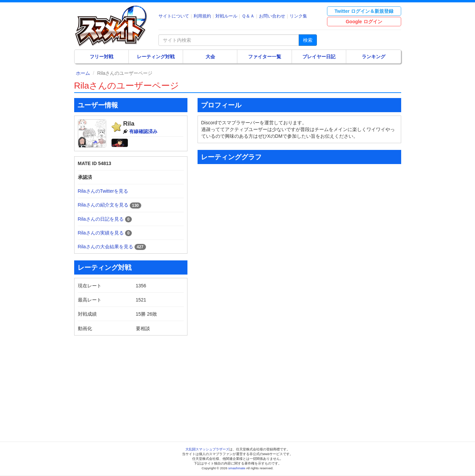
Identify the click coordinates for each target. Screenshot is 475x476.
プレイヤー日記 (319, 57)
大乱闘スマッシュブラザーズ (207, 449)
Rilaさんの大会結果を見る (106, 247)
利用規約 (202, 16)
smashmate (237, 468)
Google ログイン (364, 22)
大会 (210, 57)
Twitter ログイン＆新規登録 (364, 11)
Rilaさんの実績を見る (101, 233)
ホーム (83, 73)
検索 (308, 40)
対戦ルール (226, 16)
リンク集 (298, 16)
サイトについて (174, 16)
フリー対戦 (101, 57)
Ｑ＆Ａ (248, 16)
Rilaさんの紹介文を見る (103, 205)
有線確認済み (143, 131)
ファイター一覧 (265, 57)
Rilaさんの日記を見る (101, 219)
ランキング (374, 57)
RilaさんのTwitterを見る (103, 191)
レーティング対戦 (156, 57)
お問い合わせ (272, 16)
